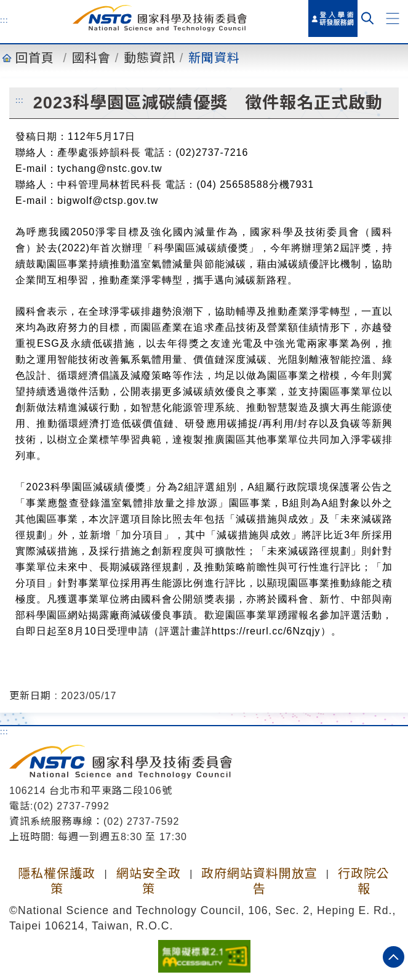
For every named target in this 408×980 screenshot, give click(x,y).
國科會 (91, 58)
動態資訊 (150, 58)
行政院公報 (364, 881)
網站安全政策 (149, 881)
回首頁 (35, 58)
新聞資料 (214, 58)
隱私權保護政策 (57, 881)
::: (4, 20)
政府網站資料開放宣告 (259, 881)
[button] (393, 18)
